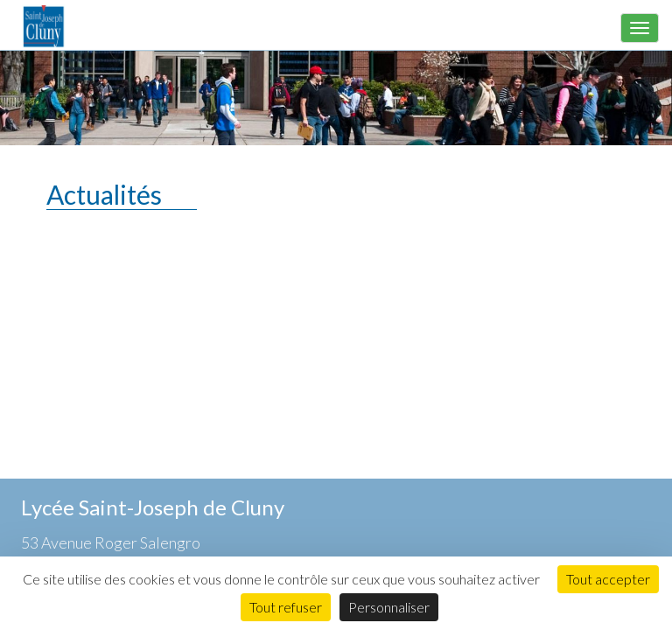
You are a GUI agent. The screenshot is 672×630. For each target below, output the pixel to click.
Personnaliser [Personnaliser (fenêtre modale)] (389, 607)
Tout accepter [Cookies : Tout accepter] (608, 579)
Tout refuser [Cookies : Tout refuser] (286, 607)
